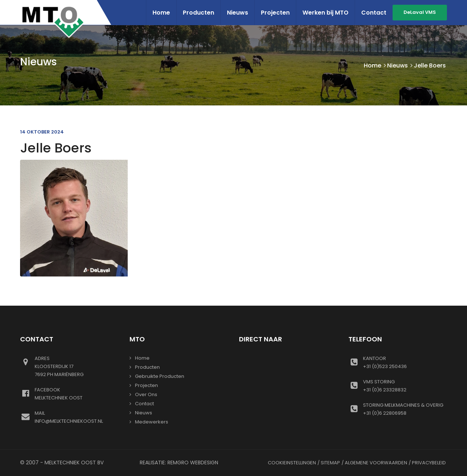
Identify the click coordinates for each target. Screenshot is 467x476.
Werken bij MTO (325, 13)
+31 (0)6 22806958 (405, 409)
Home (161, 13)
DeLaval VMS (420, 12)
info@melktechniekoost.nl (77, 417)
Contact (374, 13)
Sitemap (330, 463)
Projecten (275, 13)
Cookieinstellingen (292, 463)
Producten (198, 13)
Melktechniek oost (77, 394)
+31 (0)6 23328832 (405, 386)
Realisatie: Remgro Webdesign (179, 463)
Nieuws (238, 13)
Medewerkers (152, 422)
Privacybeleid (429, 463)
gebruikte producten (160, 376)
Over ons (146, 394)
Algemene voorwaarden (376, 463)
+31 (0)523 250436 (405, 362)
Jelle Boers (56, 148)
